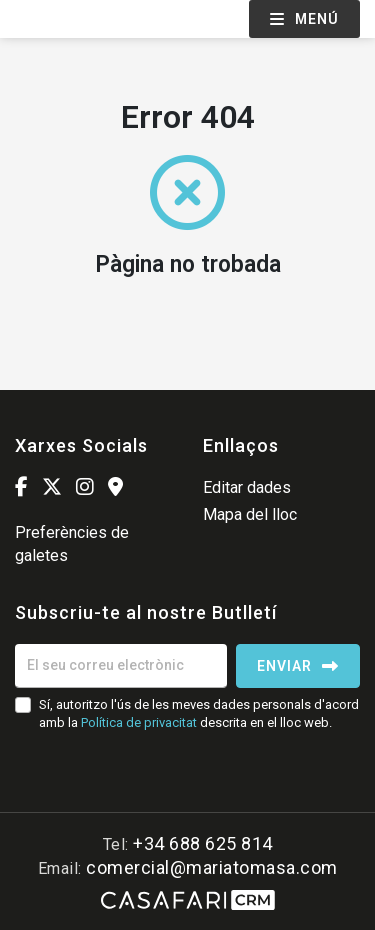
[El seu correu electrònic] (121, 666)
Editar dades (247, 487)
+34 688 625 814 (203, 843)
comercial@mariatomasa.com (212, 867)
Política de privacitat (139, 722)
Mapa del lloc (250, 514)
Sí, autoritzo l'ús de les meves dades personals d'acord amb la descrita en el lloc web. (199, 713)
